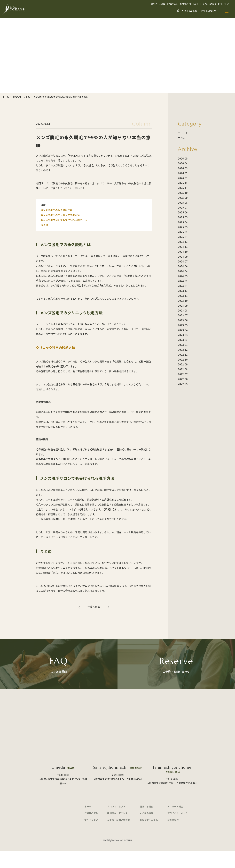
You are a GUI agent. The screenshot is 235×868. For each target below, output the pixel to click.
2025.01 (183, 237)
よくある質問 (147, 829)
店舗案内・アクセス (118, 829)
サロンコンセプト (117, 822)
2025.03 (183, 227)
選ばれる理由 (147, 822)
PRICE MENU (190, 11)
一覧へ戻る (94, 607)
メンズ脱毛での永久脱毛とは (57, 210)
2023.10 (183, 301)
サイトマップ (92, 836)
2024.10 (183, 252)
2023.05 (183, 325)
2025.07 (183, 207)
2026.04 (183, 163)
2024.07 (183, 261)
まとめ (44, 225)
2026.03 (183, 168)
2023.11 (183, 296)
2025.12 (183, 183)
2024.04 (183, 271)
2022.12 (183, 350)
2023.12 (183, 291)
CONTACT (213, 11)
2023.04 (183, 330)
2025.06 (183, 212)
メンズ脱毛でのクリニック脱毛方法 (60, 215)
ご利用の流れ (92, 829)
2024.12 (183, 242)
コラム (182, 138)
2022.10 (183, 359)
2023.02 (183, 340)
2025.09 (183, 198)
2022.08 (183, 369)
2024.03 (183, 276)
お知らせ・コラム (21, 97)
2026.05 (183, 158)
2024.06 (183, 266)
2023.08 (183, 310)
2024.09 (183, 257)
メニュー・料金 (176, 822)
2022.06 (183, 379)
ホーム (6, 97)
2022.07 (183, 374)
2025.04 (183, 222)
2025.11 (183, 188)
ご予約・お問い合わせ (119, 836)
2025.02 (183, 232)
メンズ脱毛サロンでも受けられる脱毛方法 (64, 220)
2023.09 (183, 306)
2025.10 (183, 193)
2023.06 (183, 320)
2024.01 (183, 286)
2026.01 (183, 178)
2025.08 (183, 203)
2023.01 (183, 345)
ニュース (183, 133)
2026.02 (183, 173)
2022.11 (183, 355)
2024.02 (183, 281)
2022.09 (183, 364)
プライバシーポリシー (180, 829)
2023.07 (183, 315)
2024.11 (183, 247)
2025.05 (183, 217)
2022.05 (183, 384)
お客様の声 (173, 836)
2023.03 (183, 335)
